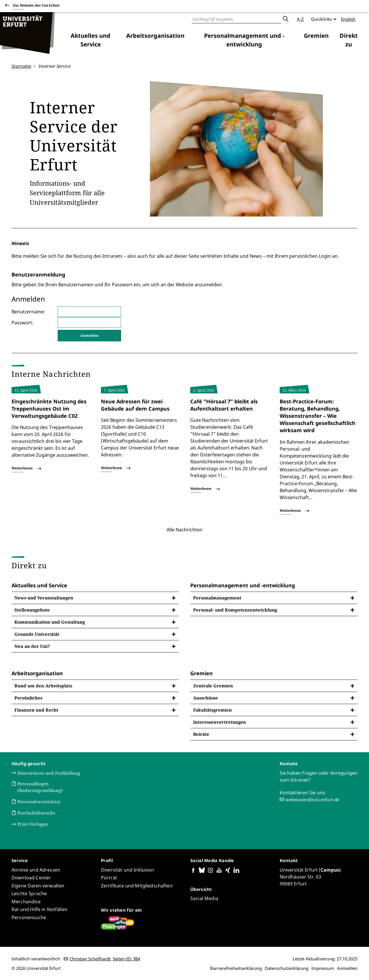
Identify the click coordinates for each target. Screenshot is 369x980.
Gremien (316, 36)
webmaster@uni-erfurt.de (312, 799)
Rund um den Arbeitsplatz (43, 686)
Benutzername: (28, 311)
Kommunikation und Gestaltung (50, 622)
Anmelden (347, 968)
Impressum (323, 968)
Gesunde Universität (37, 634)
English (348, 19)
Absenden (285, 19)
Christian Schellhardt (90, 959)
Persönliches (28, 698)
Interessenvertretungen (220, 722)
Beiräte (201, 734)
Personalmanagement (217, 598)
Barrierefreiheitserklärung (236, 968)
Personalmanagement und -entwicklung (244, 40)
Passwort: (22, 322)
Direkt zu (349, 40)
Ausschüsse (206, 698)
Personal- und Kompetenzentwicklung (235, 610)
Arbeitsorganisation (155, 36)
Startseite (21, 66)
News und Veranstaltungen (44, 598)
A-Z (300, 19)
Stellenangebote (32, 610)
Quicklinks (321, 19)
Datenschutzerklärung (287, 968)
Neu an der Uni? (32, 646)
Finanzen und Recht (36, 710)
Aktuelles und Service (91, 40)
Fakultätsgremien (212, 710)
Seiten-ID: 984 (126, 959)
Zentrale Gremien (213, 686)
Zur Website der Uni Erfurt (36, 6)
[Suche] (236, 19)
